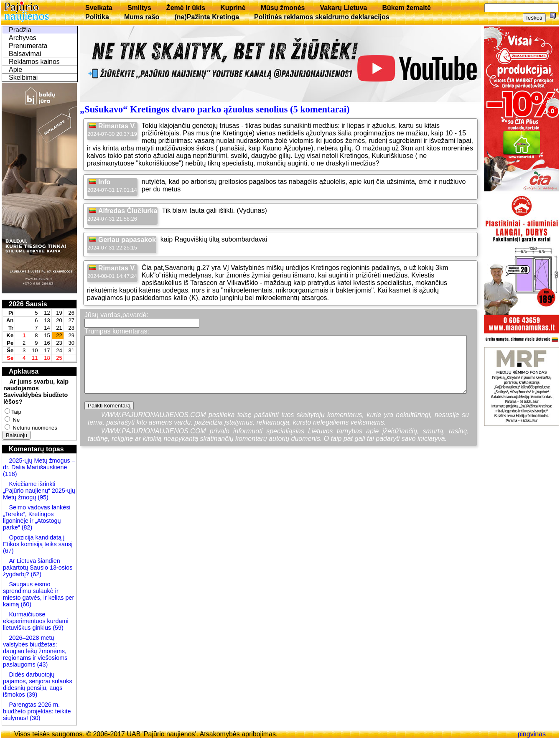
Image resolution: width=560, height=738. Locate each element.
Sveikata (99, 8)
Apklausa (24, 371)
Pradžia (20, 30)
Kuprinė (233, 8)
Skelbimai (23, 78)
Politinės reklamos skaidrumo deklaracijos (322, 17)
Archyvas (23, 38)
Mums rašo (142, 17)
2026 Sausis (28, 304)
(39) (31, 695)
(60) (25, 604)
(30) (34, 718)
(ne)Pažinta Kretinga (207, 17)
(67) (8, 551)
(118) (10, 474)
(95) (43, 497)
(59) (57, 628)
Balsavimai (25, 54)
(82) (27, 527)
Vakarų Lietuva (343, 8)
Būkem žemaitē (406, 8)
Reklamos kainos (34, 62)
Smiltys (139, 8)
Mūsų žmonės (283, 8)
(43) (42, 664)
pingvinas (532, 734)
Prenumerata (28, 46)
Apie (15, 70)
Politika (97, 17)
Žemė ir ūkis (186, 8)
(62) (35, 574)
